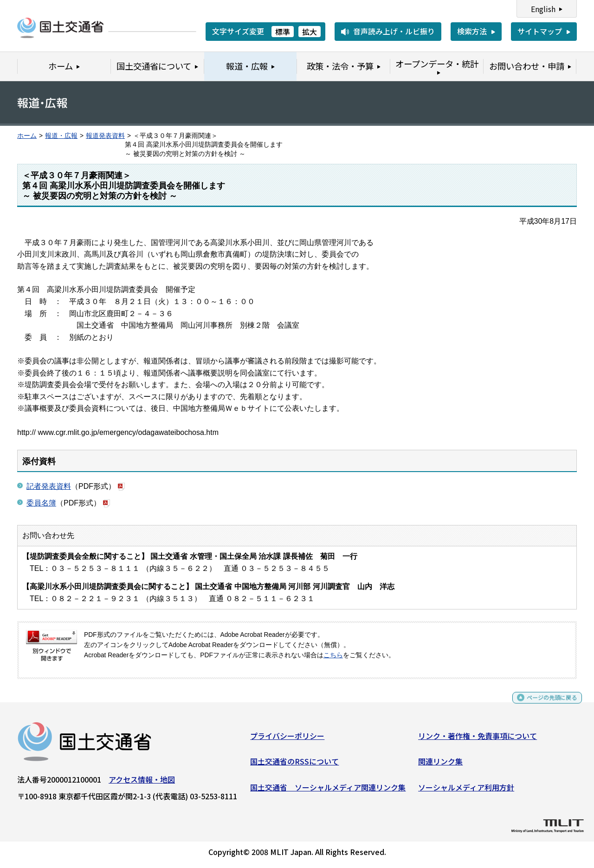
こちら (333, 655)
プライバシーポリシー (287, 739)
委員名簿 (41, 503)
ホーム (27, 136)
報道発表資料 (105, 136)
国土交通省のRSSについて (294, 765)
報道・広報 (61, 136)
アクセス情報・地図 (142, 783)
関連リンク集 (440, 765)
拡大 (310, 32)
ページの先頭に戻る (544, 705)
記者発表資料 (49, 486)
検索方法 (472, 31)
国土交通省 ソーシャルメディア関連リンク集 (328, 790)
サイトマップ (540, 31)
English (543, 9)
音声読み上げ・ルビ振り (394, 31)
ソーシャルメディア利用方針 (466, 790)
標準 (283, 32)
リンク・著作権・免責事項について (478, 739)
